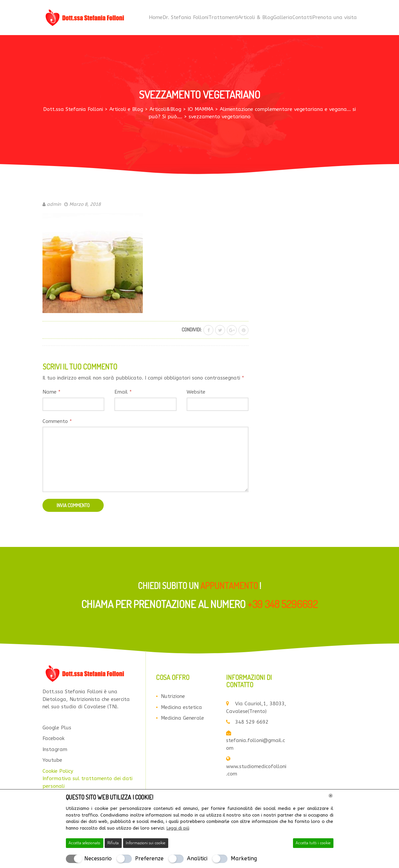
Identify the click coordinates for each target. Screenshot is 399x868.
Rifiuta (113, 843)
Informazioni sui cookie (145, 843)
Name (52, 394)
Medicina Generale (182, 720)
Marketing (244, 858)
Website (196, 394)
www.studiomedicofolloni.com (256, 768)
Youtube (52, 762)
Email (123, 394)
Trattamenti (223, 18)
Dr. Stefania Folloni (185, 18)
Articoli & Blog (256, 18)
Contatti (302, 18)
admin (54, 206)
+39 (283, 606)
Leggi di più (178, 828)
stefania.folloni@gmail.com (256, 742)
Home (156, 18)
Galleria (283, 18)
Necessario (98, 858)
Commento (57, 423)
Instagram (55, 751)
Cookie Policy (58, 772)
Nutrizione (173, 698)
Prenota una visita (335, 18)
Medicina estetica (181, 709)
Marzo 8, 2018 (85, 206)
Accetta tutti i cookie (313, 843)
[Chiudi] (331, 796)
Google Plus (57, 729)
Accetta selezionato (84, 843)
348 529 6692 (247, 724)
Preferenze (149, 858)
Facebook (54, 740)
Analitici (197, 858)
